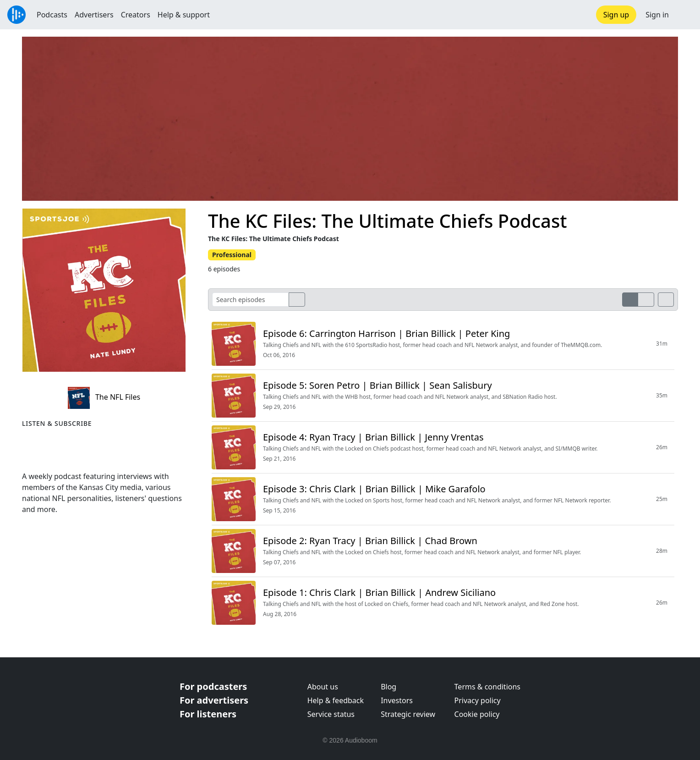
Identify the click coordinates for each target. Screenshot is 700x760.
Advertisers (94, 15)
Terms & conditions (487, 687)
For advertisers (214, 700)
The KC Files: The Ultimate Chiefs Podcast (388, 221)
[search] (297, 300)
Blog (388, 687)
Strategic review (408, 714)
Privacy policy (478, 700)
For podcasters (213, 686)
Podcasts (52, 15)
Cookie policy (477, 714)
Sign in (657, 15)
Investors (397, 700)
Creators (136, 15)
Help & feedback (336, 700)
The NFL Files (104, 397)
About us (323, 687)
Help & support (184, 15)
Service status (331, 714)
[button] (684, 15)
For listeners (208, 714)
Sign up (616, 15)
